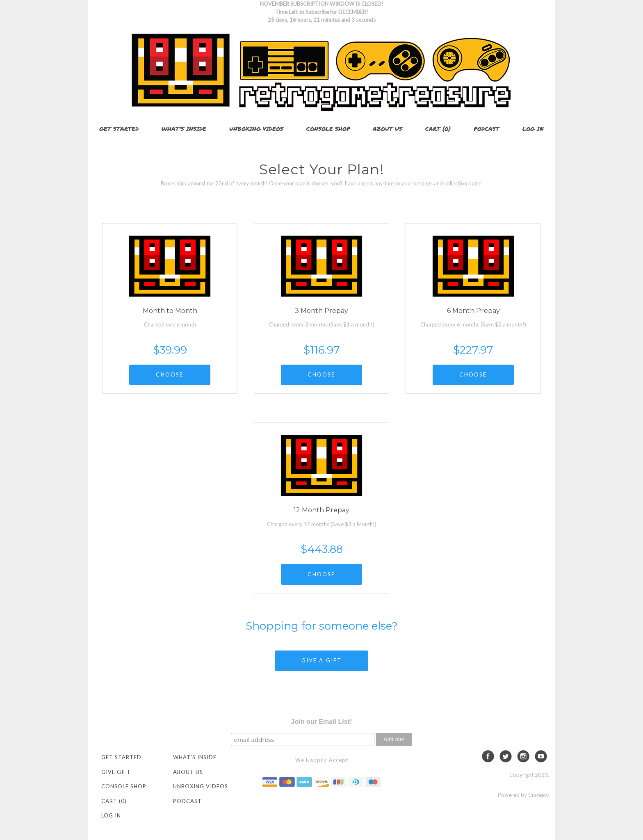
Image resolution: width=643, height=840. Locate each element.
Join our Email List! (321, 722)
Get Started (119, 128)
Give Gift (116, 772)
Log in (533, 128)
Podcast (487, 128)
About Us (388, 128)
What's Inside (184, 128)
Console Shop (328, 128)
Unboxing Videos (256, 128)
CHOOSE (170, 374)
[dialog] (628, 824)
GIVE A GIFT (322, 660)
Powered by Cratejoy (523, 795)
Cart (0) (438, 128)
